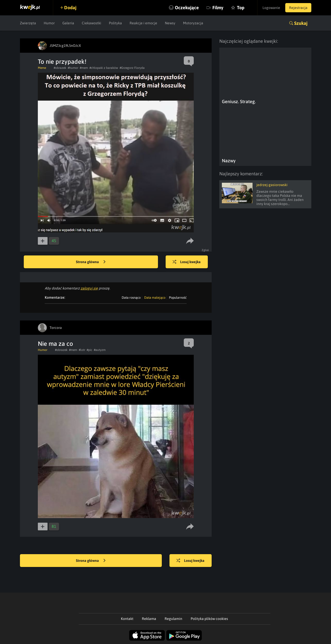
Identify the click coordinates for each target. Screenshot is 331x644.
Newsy (170, 23)
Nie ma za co (55, 344)
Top (241, 8)
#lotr (82, 350)
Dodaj (70, 8)
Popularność (178, 298)
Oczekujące (187, 8)
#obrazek (60, 68)
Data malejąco (155, 298)
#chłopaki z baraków (104, 68)
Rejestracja (298, 8)
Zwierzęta (28, 23)
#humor (73, 68)
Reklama (149, 619)
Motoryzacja (193, 23)
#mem (84, 68)
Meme (42, 68)
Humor (49, 23)
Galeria (68, 23)
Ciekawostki (92, 23)
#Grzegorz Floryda (132, 68)
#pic (89, 350)
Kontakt (127, 619)
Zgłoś (205, 250)
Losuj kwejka (187, 262)
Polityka (115, 23)
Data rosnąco (131, 298)
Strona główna (91, 262)
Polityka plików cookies (209, 619)
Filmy (218, 8)
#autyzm (100, 350)
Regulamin (173, 619)
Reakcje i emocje (143, 23)
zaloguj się (89, 288)
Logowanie (271, 8)
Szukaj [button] (301, 23)
